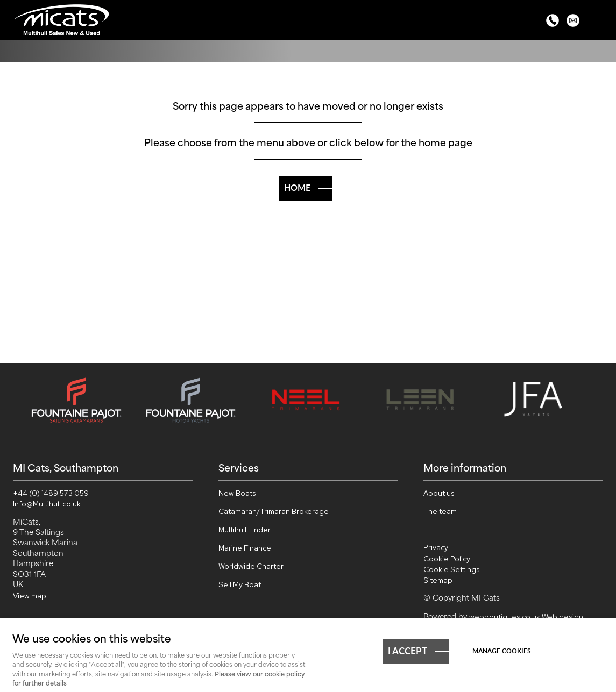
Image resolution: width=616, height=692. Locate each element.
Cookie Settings (452, 569)
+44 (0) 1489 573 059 (51, 493)
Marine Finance (245, 548)
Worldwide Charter (251, 566)
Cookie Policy (447, 559)
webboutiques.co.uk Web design (526, 617)
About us (439, 493)
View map (30, 596)
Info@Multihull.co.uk (47, 504)
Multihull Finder (245, 530)
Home (297, 187)
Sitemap (438, 580)
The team (440, 511)
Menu (597, 22)
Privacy (436, 547)
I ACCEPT (408, 651)
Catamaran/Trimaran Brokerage (274, 511)
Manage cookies (502, 651)
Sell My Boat (240, 584)
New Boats (237, 493)
